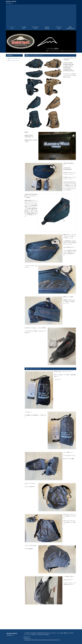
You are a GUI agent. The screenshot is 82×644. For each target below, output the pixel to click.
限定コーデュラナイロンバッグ (14, 58)
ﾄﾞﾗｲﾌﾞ (26, 635)
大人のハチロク (11, 2)
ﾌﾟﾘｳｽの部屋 (39, 635)
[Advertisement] (41, 15)
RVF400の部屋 (35, 28)
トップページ (12, 28)
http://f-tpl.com (57, 640)
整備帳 (70, 28)
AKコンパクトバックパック (13, 61)
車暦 (72, 633)
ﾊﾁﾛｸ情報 (33, 635)
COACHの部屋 (45, 635)
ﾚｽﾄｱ (69, 633)
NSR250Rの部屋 (40, 633)
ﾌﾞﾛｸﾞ (29, 635)
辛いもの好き (59, 28)
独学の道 (47, 28)
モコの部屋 (24, 28)
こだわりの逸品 (60, 633)
